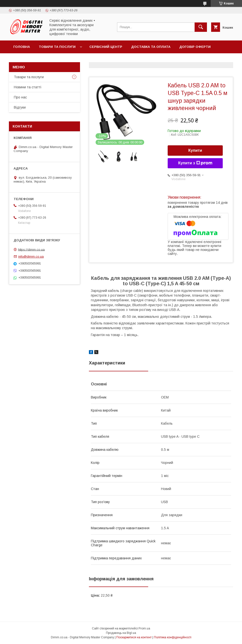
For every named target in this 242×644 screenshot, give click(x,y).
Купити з (195, 163)
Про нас (20, 97)
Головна (22, 47)
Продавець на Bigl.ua (121, 633)
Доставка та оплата (151, 47)
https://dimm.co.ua (31, 249)
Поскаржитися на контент (134, 637)
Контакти (23, 60)
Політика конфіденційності (173, 637)
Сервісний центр (106, 47)
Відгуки (20, 107)
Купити (195, 150)
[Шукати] (201, 27)
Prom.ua (144, 628)
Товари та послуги (57, 47)
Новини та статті (28, 87)
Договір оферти (195, 47)
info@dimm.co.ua (31, 256)
